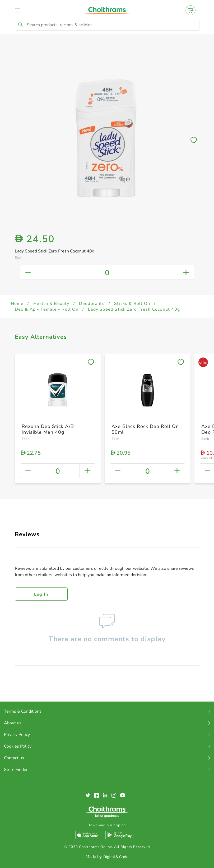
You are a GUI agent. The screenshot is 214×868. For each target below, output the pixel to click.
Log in (41, 594)
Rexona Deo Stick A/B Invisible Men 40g (48, 429)
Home (17, 304)
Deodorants (92, 304)
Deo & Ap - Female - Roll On (47, 309)
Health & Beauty (51, 304)
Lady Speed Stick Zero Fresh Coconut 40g (134, 309)
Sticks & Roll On (132, 304)
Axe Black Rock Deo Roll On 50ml (145, 429)
